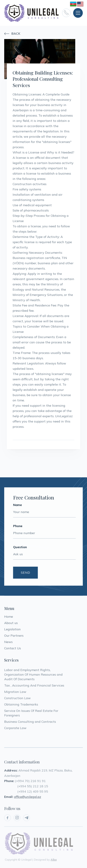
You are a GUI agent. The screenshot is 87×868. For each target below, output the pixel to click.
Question (19, 547)
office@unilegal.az (28, 800)
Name (17, 505)
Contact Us (13, 649)
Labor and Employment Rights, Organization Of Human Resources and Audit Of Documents (34, 676)
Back (12, 34)
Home (9, 617)
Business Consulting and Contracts (30, 723)
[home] (31, 13)
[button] (78, 13)
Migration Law (16, 693)
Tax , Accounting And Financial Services (34, 687)
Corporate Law (15, 729)
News (8, 643)
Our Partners (14, 636)
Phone (17, 526)
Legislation (12, 630)
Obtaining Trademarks (21, 706)
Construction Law (17, 699)
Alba (53, 859)
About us (11, 624)
